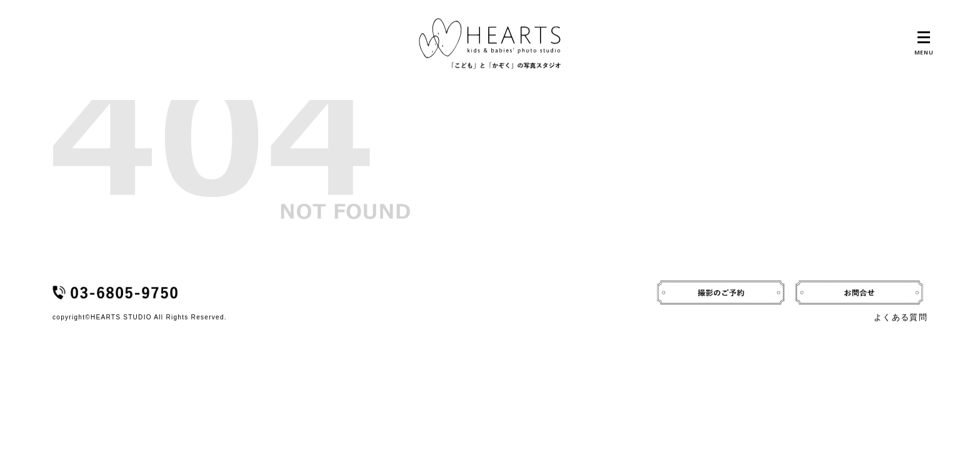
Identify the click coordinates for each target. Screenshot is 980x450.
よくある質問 (901, 317)
